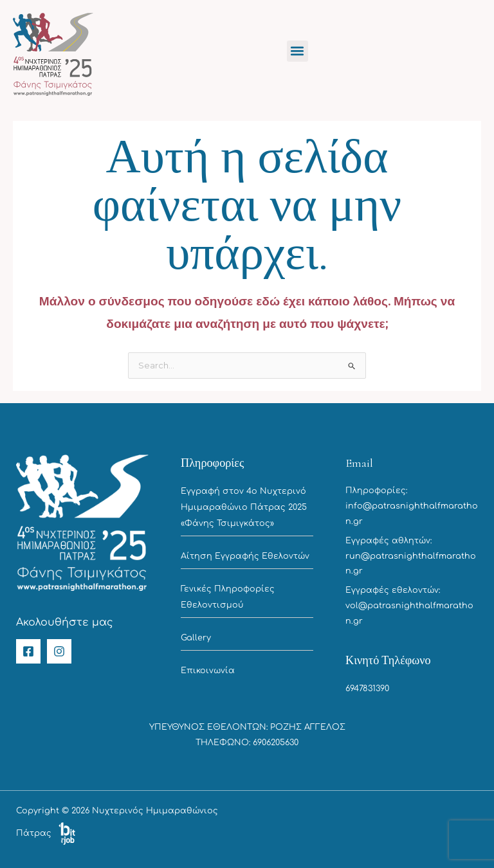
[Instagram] (59, 651)
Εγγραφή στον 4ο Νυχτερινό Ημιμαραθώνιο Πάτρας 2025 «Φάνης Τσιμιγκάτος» (244, 507)
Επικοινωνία (208, 671)
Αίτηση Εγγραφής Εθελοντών (245, 556)
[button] (297, 51)
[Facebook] (28, 651)
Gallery (196, 638)
